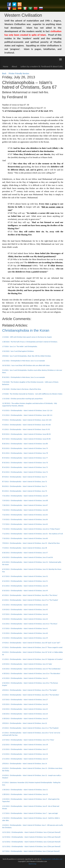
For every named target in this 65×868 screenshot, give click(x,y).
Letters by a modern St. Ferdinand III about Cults (42, 66)
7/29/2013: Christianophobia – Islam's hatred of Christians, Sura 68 (25, 501)
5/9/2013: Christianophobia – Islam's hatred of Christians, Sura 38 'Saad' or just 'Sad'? (31, 643)
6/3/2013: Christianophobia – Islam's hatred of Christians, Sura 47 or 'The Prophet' (30, 600)
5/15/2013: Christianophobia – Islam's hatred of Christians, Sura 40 (25, 633)
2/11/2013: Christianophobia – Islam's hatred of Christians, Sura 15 (25, 759)
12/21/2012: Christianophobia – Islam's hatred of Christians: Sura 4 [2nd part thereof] (31, 832)
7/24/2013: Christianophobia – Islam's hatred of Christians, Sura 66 (25, 510)
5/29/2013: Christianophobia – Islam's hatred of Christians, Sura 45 (25, 610)
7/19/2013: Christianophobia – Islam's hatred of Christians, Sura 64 (25, 519)
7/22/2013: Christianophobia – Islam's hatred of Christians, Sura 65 (25, 515)
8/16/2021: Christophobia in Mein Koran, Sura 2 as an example (23, 377)
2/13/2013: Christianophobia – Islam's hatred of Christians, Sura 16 (25, 754)
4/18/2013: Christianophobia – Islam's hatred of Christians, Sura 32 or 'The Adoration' (31, 674)
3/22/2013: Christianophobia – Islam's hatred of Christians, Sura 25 (25, 709)
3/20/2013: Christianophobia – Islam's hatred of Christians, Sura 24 (25, 714)
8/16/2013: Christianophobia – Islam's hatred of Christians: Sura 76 (25, 463)
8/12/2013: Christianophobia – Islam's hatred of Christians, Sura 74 (25, 472)
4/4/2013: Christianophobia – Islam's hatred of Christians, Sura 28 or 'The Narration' (31, 695)
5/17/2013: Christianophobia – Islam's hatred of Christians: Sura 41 (25, 628)
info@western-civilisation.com (52, 859)
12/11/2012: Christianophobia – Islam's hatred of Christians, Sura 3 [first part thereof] (31, 846)
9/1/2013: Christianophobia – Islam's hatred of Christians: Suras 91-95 (26, 429)
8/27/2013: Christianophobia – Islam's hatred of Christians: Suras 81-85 (26, 439)
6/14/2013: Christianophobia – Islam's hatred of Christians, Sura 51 (25, 581)
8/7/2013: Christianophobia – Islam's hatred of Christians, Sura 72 (25, 482)
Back (4, 73)
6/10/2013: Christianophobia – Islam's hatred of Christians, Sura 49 (25, 591)
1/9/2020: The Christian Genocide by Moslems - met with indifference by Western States (32, 394)
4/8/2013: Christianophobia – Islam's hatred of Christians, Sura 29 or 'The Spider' (30, 690)
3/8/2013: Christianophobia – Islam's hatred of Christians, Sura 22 (25, 723)
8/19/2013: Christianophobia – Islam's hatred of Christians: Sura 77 (25, 458)
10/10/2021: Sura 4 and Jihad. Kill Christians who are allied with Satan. (26, 365)
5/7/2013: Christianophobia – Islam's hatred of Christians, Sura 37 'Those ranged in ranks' (32, 647)
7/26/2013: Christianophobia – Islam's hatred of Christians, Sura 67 (25, 505)
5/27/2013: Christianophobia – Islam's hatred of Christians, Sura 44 (25, 614)
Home (6, 66)
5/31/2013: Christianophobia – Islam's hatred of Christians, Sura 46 (25, 605)
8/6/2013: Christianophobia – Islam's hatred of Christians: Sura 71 (25, 486)
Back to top (32, 864)
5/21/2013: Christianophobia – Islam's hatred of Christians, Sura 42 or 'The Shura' (30, 624)
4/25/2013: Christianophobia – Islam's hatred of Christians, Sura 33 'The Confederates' (31, 669)
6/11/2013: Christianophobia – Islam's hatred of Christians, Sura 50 (25, 586)
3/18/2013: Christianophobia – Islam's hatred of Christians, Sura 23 (25, 719)
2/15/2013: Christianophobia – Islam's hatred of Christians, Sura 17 (25, 749)
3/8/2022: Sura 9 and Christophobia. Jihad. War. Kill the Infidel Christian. (27, 356)
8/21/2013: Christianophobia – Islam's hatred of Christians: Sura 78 (25, 453)
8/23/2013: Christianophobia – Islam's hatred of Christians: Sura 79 (25, 448)
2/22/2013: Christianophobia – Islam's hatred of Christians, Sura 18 (25, 745)
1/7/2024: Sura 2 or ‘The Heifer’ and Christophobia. (20, 347)
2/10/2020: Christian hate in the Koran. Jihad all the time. (22, 389)
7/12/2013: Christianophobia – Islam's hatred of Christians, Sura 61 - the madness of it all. (33, 534)
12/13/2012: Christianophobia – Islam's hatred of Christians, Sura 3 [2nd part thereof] (31, 842)
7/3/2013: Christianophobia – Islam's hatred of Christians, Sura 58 (25, 548)
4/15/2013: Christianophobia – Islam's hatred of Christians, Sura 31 (25, 678)
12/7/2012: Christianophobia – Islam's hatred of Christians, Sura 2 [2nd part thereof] (31, 851)
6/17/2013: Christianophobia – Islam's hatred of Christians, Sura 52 (25, 576)
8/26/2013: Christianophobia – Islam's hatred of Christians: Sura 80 (25, 444)
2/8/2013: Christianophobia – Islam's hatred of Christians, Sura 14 (25, 764)
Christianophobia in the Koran (26, 330)
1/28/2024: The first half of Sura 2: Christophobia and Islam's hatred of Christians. (30, 342)
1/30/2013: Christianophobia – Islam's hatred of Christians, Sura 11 (25, 790)
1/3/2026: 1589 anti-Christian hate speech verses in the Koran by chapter (27, 337)
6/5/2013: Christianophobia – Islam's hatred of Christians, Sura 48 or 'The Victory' (30, 595)
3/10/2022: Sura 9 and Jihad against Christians (18, 351)
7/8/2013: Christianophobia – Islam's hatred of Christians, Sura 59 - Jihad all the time (31, 543)
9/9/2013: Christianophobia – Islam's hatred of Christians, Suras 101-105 (27, 420)
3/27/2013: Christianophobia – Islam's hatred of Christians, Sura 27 (25, 700)
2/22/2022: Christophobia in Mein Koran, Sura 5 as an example (23, 361)
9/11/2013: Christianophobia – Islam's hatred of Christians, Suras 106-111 (27, 415)
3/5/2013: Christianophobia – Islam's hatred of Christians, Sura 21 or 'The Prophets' (30, 728)
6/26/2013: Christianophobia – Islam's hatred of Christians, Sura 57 (25, 553)
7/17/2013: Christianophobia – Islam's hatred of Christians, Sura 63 (25, 524)
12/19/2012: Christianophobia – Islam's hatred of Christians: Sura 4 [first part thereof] (31, 837)
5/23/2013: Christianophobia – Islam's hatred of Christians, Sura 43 (25, 619)
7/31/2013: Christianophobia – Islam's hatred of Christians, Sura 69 (25, 496)
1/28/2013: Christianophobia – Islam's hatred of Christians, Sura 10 (25, 794)
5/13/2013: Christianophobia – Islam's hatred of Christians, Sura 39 (25, 638)
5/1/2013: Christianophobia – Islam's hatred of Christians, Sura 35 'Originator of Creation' (32, 659)
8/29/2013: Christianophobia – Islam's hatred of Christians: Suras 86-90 (26, 434)
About (14, 66)
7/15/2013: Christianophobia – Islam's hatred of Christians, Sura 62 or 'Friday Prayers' (31, 529)
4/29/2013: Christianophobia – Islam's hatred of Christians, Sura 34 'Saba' (27, 664)
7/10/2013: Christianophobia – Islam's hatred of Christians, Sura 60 (25, 538)
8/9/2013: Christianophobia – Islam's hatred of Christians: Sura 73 (25, 477)
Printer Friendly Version (19, 73)
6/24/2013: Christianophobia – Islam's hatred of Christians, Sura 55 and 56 (27, 557)
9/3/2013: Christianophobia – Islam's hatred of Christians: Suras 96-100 (26, 425)
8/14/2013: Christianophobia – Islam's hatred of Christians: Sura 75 (25, 467)
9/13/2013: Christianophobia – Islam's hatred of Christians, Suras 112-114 (27, 410)
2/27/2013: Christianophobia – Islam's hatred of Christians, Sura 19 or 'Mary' (28, 740)
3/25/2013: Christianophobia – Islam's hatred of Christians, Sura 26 (25, 704)
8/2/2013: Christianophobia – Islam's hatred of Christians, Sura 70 (25, 491)
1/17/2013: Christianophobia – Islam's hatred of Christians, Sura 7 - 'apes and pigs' (30, 813)
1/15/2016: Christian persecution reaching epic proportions (22, 399)
